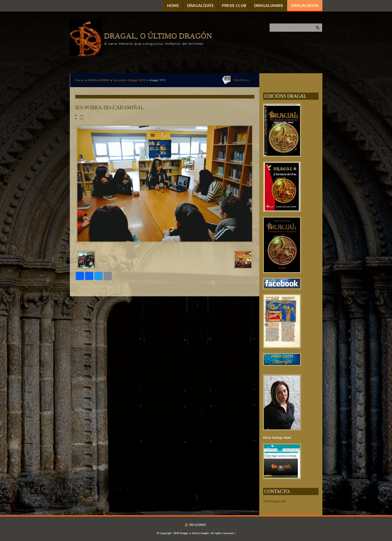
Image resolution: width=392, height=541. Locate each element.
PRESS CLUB (234, 6)
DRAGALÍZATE (201, 6)
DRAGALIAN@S (269, 6)
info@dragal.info (275, 501)
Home (173, 6)
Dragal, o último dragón (158, 35)
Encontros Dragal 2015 (129, 80)
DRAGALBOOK (305, 6)
